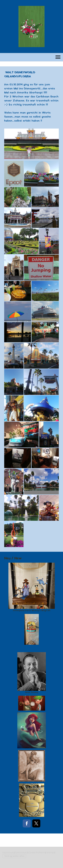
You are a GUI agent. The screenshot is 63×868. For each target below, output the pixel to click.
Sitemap (50, 852)
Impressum (8, 852)
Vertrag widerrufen (14, 856)
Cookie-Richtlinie (37, 852)
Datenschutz (21, 852)
